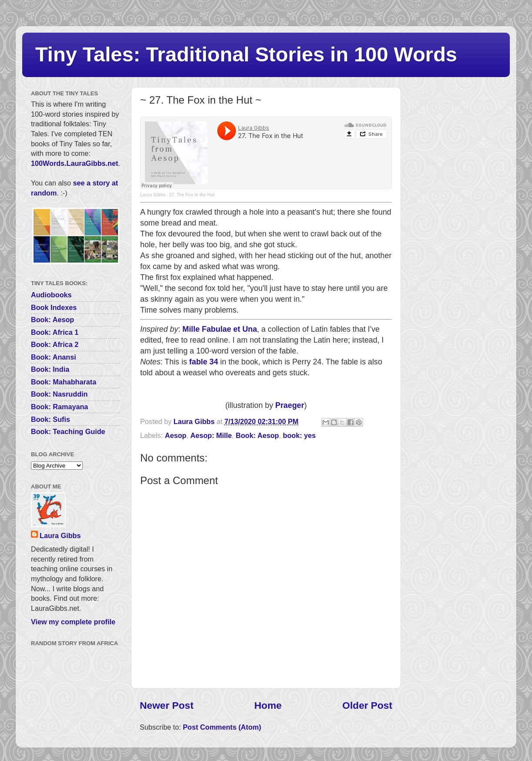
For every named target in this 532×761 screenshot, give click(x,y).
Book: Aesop (258, 435)
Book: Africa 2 (55, 344)
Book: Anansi (54, 357)
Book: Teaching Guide (68, 431)
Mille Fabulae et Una (220, 329)
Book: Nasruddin (59, 394)
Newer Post (167, 705)
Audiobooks (51, 295)
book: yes (300, 435)
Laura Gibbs (153, 195)
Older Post (367, 705)
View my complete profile (73, 622)
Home (268, 705)
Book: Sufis (51, 419)
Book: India (50, 369)
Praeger (290, 405)
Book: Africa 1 (55, 332)
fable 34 (204, 362)
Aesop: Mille (211, 435)
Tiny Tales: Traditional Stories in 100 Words (246, 54)
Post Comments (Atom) (222, 727)
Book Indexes (54, 307)
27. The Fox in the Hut (192, 195)
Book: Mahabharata (64, 382)
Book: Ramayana (59, 407)
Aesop (176, 435)
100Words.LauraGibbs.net (74, 163)
